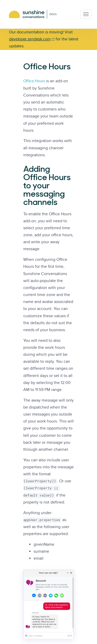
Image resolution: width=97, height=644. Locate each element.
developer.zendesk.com (30, 39)
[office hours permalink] (21, 67)
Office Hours (34, 81)
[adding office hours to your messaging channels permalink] (21, 170)
